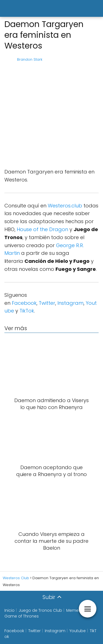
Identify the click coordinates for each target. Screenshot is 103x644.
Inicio (9, 610)
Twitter (47, 303)
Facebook (24, 303)
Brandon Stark (30, 59)
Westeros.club (65, 206)
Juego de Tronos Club (40, 610)
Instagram (70, 303)
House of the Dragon (42, 229)
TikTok (27, 311)
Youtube (78, 631)
